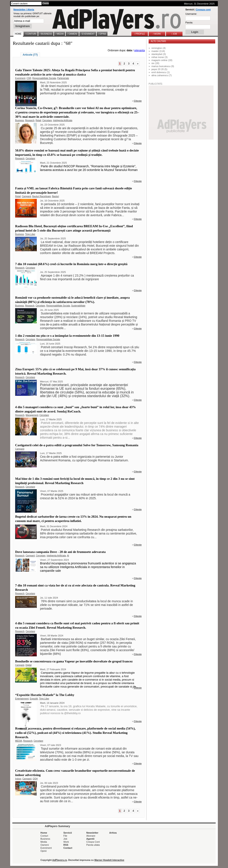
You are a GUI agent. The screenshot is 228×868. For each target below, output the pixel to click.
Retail (39, 120)
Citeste (138, 101)
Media (44, 842)
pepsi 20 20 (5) (159, 69)
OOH (35, 779)
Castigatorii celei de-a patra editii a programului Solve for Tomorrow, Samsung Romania (77, 445)
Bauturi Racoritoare (42, 196)
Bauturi (56, 196)
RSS (66, 845)
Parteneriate (63, 78)
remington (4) (158, 48)
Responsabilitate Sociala (44, 78)
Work (66, 842)
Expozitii (34, 699)
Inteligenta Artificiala (63, 120)
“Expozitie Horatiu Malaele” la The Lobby (45, 695)
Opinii (43, 851)
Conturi (44, 836)
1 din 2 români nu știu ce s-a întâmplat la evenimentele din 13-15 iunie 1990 (67, 336)
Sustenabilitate (78, 306)
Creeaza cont (203, 10)
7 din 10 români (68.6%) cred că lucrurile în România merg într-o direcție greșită (71, 264)
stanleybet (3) (159, 54)
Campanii (26, 196)
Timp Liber (30, 234)
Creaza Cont (93, 842)
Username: (191, 14)
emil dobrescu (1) (161, 72)
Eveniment (20, 78)
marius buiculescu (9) (163, 66)
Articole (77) (30, 55)
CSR (29, 78)
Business (20, 120)
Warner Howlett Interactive (109, 860)
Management (32, 415)
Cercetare (47, 120)
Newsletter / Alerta (24, 10)
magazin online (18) (162, 60)
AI (68, 556)
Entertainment (22, 699)
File (65, 836)
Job (65, 839)
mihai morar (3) (160, 57)
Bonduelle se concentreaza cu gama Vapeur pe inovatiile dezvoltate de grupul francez (74, 661)
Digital (29, 665)
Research (30, 120)
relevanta (139, 50)
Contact (68, 848)
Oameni (45, 845)
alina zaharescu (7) (162, 75)
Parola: (189, 23)
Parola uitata (93, 845)
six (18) (155, 63)
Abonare (91, 836)
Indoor (18, 779)
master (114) (158, 51)
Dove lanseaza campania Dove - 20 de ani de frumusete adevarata (60, 552)
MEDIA (19, 741)
